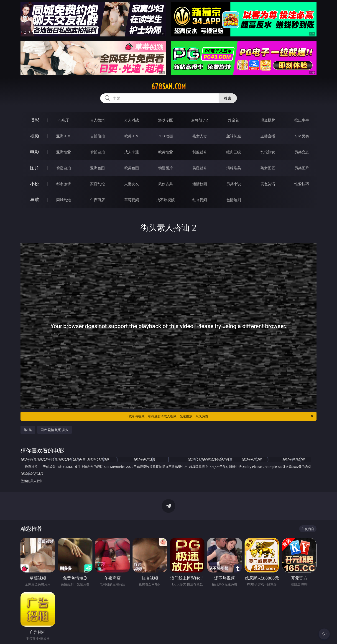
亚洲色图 (97, 168)
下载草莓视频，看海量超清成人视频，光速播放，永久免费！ (220, 416)
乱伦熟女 (268, 152)
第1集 (28, 430)
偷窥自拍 (64, 168)
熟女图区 (268, 168)
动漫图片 (166, 168)
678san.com (168, 87)
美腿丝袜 (200, 168)
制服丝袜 (200, 152)
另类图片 (302, 168)
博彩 (35, 120)
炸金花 (234, 120)
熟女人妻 (200, 136)
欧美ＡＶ (132, 136)
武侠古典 (166, 184)
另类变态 (302, 152)
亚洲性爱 (64, 152)
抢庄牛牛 (302, 120)
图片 (35, 168)
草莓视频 (132, 200)
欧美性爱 (166, 152)
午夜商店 (97, 200)
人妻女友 (132, 184)
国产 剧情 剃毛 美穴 (55, 430)
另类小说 (234, 184)
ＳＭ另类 (302, 136)
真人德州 (97, 120)
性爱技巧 (302, 184)
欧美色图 (132, 168)
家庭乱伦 (97, 184)
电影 (35, 152)
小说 (35, 184)
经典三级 (234, 152)
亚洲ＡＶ (64, 136)
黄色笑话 (268, 184)
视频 (35, 136)
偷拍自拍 (97, 152)
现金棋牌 (268, 120)
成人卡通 (132, 152)
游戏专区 (166, 120)
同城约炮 (64, 200)
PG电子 (63, 120)
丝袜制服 (234, 136)
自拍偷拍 (97, 136)
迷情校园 (200, 184)
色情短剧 (234, 200)
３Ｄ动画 (166, 136)
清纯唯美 (234, 168)
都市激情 (64, 184)
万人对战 (132, 120)
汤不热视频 (166, 200)
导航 (35, 200)
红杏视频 (200, 200)
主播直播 (268, 136)
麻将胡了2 (200, 120)
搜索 (228, 98)
